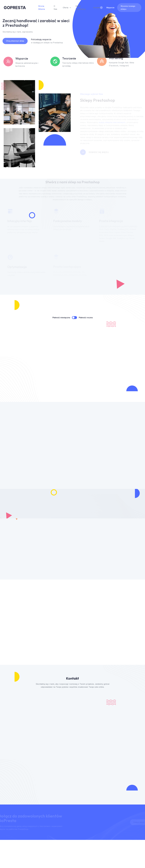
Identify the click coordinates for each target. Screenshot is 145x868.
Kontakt (97, 8)
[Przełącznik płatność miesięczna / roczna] (74, 318)
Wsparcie (110, 8)
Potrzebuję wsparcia (39, 39)
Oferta (67, 8)
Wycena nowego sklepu (128, 8)
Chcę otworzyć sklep (13, 41)
